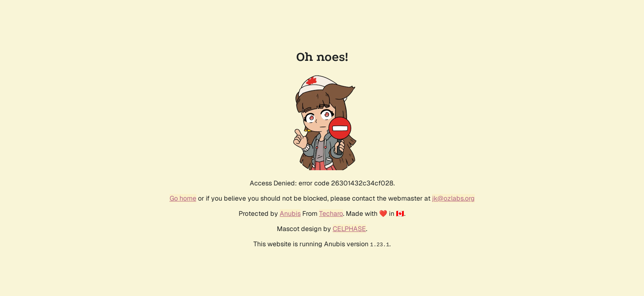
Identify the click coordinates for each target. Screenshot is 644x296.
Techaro (331, 214)
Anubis (290, 214)
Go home (183, 198)
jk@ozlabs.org (453, 198)
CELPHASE (349, 229)
